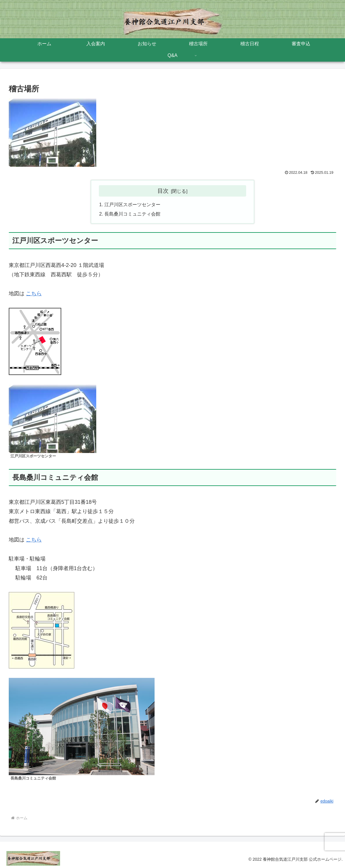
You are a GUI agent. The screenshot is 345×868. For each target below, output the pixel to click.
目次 (163, 191)
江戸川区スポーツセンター (132, 204)
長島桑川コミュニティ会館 (132, 214)
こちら (34, 294)
